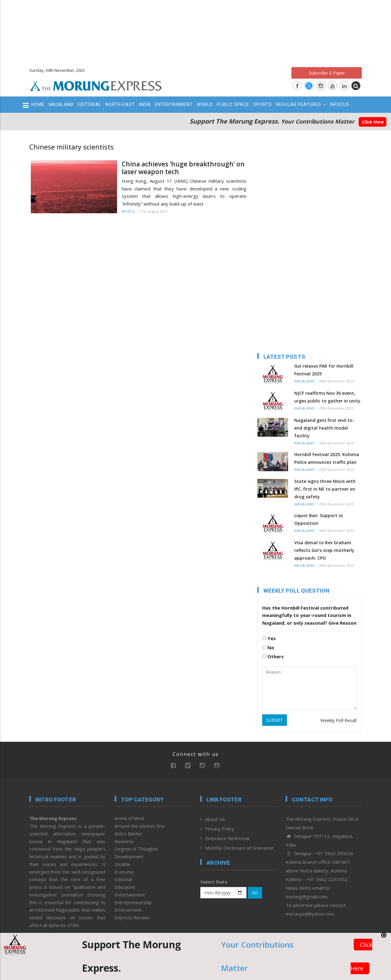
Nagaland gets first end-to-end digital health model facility (324, 428)
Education (125, 887)
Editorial (90, 104)
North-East (120, 104)
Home (38, 104)
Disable (122, 864)
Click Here (373, 122)
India (145, 104)
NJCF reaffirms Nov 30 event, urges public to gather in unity (327, 397)
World (205, 104)
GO (255, 893)
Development (129, 856)
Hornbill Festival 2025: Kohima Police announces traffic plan (327, 458)
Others (273, 656)
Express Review (132, 917)
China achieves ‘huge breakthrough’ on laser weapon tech (183, 168)
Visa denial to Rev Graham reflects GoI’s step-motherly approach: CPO (324, 550)
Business (124, 841)
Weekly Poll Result (339, 720)
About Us (215, 819)
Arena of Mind (129, 818)
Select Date (214, 882)
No (268, 647)
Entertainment (174, 104)
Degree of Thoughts (136, 849)
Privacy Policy (220, 829)
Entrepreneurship (133, 902)
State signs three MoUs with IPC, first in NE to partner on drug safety (325, 489)
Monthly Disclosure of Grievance (239, 848)
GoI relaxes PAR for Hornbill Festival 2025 (324, 370)
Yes (269, 638)
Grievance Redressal (227, 838)
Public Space (233, 104)
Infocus (340, 104)
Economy (124, 872)
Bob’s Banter (128, 834)
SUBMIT (275, 720)
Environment (128, 910)
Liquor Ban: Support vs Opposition (319, 519)
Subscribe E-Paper (327, 73)
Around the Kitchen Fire (139, 826)
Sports (263, 104)
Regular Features (301, 104)
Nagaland (61, 104)
